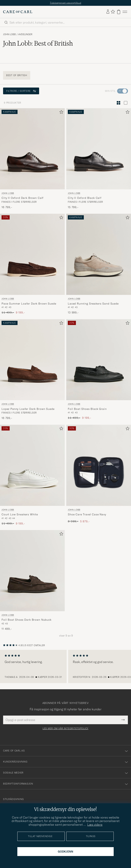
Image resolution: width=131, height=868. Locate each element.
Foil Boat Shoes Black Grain (87, 409)
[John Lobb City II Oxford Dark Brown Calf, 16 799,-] (32, 159)
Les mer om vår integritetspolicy (65, 728)
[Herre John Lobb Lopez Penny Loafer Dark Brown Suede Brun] (32, 360)
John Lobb (9, 34)
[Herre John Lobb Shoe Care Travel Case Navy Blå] (99, 465)
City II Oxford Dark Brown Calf (23, 198)
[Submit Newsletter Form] (123, 720)
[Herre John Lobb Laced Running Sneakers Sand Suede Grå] (99, 254)
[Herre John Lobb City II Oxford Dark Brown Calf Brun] (32, 149)
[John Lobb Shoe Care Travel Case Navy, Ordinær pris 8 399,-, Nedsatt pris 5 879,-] (99, 475)
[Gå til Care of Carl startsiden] (18, 12)
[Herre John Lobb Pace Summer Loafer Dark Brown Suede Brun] (32, 254)
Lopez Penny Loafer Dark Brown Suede (28, 409)
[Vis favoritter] (113, 12)
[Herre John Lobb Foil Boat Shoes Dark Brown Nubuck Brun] (32, 571)
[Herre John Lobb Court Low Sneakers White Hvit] (32, 465)
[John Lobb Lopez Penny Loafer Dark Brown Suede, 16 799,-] (32, 370)
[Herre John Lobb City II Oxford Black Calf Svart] (99, 149)
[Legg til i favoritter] (60, 113)
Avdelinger (25, 34)
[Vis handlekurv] (119, 12)
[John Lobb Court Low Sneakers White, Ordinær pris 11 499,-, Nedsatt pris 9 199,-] (32, 475)
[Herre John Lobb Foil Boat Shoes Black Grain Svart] (99, 360)
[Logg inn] (108, 12)
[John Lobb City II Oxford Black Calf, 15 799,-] (99, 159)
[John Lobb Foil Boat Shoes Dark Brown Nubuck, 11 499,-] (32, 580)
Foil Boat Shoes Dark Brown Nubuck (26, 620)
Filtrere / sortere (21, 91)
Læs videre (95, 825)
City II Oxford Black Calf (85, 198)
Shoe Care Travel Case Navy (87, 514)
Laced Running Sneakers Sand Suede (93, 304)
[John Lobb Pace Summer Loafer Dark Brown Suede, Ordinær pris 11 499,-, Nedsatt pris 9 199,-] (32, 264)
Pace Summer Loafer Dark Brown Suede (29, 304)
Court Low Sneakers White (20, 514)
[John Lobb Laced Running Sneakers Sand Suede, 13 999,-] (99, 264)
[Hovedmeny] (125, 12)
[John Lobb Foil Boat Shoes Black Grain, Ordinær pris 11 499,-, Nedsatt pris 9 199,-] (99, 370)
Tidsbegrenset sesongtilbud (66, 3)
